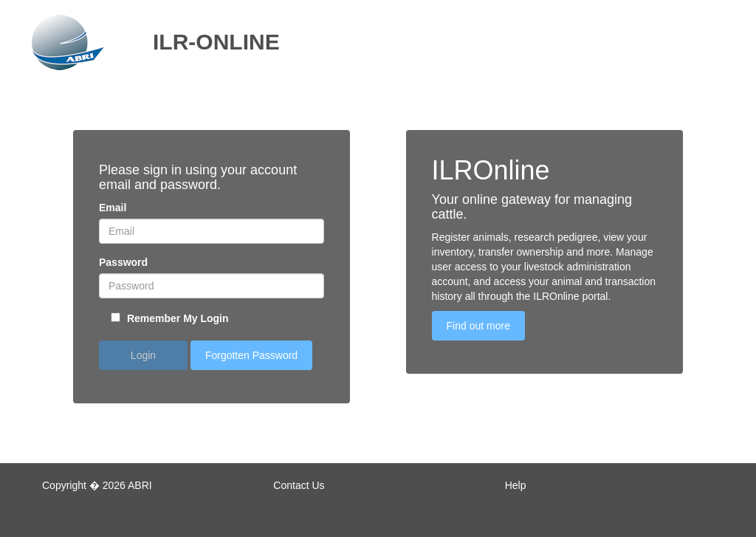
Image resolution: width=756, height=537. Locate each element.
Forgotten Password (251, 355)
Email (113, 208)
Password (123, 262)
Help (516, 485)
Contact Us (299, 485)
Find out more (478, 326)
